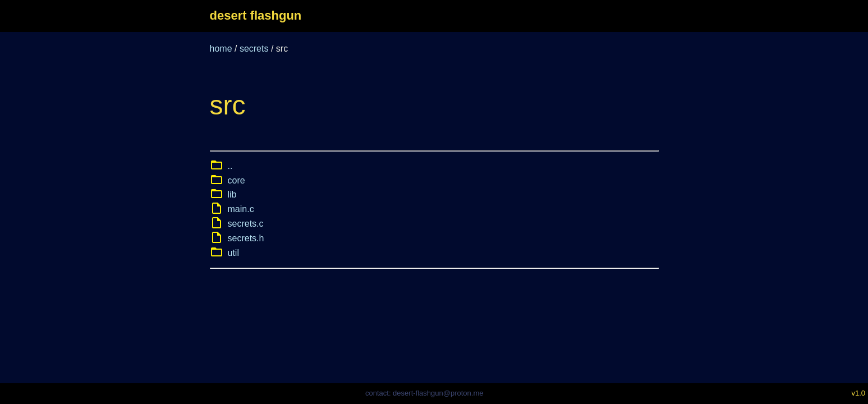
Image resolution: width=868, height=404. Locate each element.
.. (230, 166)
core (236, 180)
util (233, 253)
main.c (241, 209)
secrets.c (246, 224)
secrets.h (246, 238)
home (221, 49)
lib (232, 194)
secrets (254, 49)
